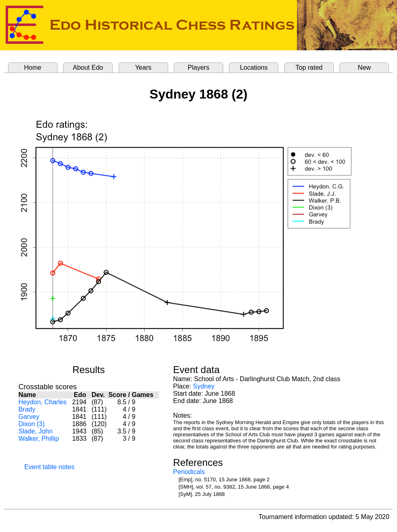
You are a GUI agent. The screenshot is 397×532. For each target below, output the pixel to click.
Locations (254, 68)
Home (33, 68)
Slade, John (35, 431)
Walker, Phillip (38, 439)
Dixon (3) (31, 424)
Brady (27, 409)
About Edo (88, 68)
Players (198, 68)
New (364, 68)
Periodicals (189, 472)
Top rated (309, 68)
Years (143, 68)
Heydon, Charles (42, 402)
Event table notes (49, 467)
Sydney (204, 386)
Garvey (29, 417)
